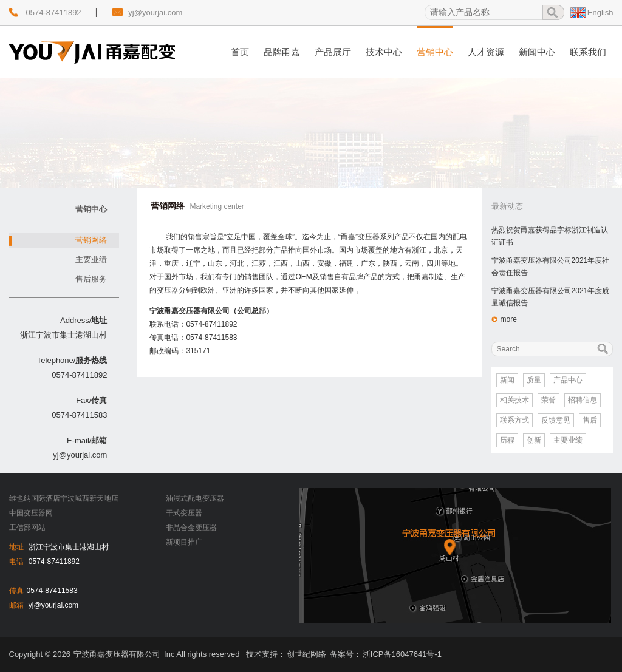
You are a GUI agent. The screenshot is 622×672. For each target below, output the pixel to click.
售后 (590, 420)
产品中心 (568, 380)
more (509, 319)
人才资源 (486, 52)
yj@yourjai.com (155, 12)
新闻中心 (537, 52)
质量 (534, 380)
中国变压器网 (31, 513)
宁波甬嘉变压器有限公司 (117, 654)
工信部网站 (27, 528)
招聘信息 (583, 400)
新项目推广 (184, 542)
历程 (507, 440)
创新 (534, 440)
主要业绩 (91, 260)
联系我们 (588, 52)
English (600, 12)
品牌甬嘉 (282, 52)
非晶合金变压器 (191, 528)
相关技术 (514, 400)
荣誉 (549, 400)
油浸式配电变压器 (195, 498)
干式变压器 (184, 513)
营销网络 (91, 240)
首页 (240, 52)
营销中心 (435, 52)
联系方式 (514, 420)
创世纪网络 (306, 654)
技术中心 (384, 52)
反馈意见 (556, 420)
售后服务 (91, 279)
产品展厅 (333, 52)
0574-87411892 (54, 12)
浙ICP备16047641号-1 (402, 654)
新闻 (507, 380)
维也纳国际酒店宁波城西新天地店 (64, 498)
